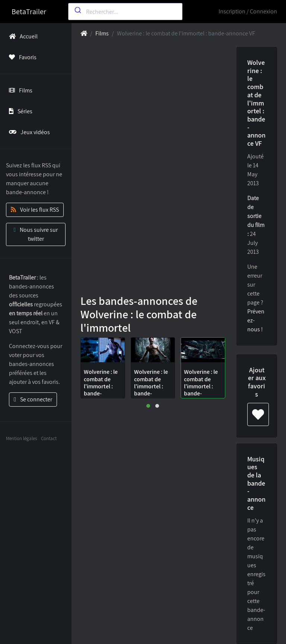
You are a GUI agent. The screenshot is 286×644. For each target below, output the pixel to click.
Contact (49, 438)
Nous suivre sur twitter (36, 234)
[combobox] (125, 12)
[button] (148, 406)
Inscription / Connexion (248, 11)
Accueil (22, 36)
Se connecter (33, 399)
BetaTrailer (29, 12)
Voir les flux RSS (35, 210)
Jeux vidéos (28, 132)
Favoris (21, 57)
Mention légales (21, 438)
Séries (19, 111)
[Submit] (77, 10)
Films (19, 90)
